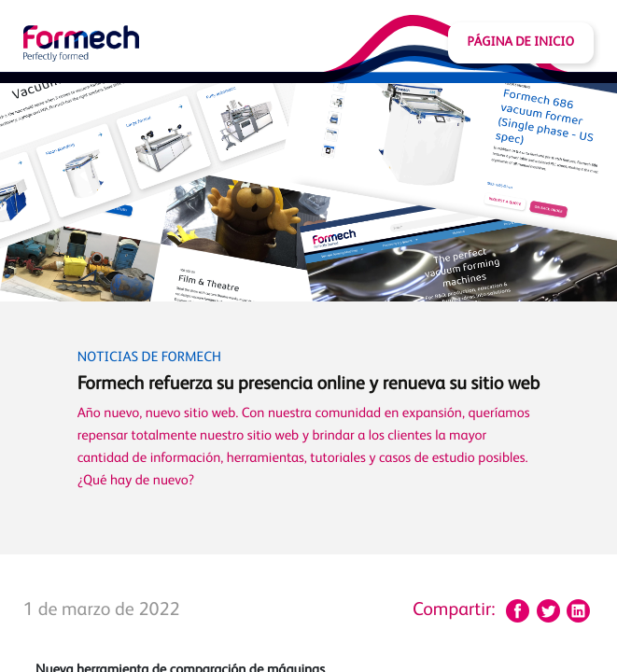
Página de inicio (521, 43)
